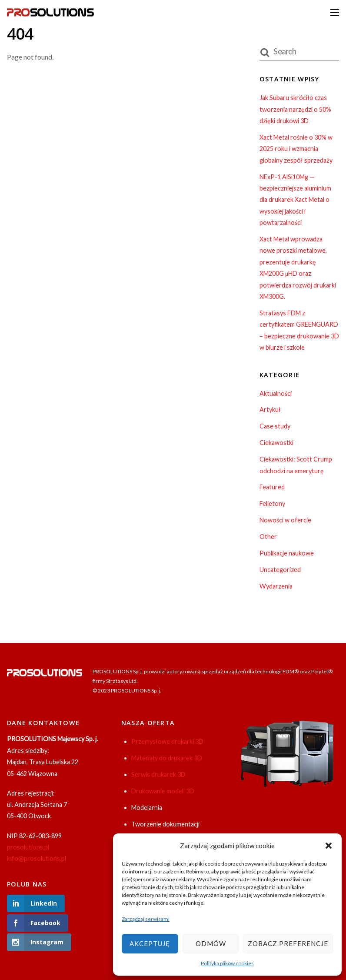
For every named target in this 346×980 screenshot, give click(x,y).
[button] (329, 846)
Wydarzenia (276, 586)
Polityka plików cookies (227, 963)
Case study (275, 426)
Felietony (272, 503)
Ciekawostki (276, 443)
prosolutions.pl (28, 847)
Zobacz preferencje (288, 943)
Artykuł (270, 410)
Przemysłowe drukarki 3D (167, 741)
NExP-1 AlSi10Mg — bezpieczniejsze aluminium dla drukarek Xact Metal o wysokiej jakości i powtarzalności (295, 200)
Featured (272, 487)
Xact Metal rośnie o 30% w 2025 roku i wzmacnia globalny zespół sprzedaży (296, 149)
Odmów (211, 943)
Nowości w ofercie (285, 520)
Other (268, 537)
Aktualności (276, 393)
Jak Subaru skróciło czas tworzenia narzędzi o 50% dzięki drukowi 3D (295, 109)
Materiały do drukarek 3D (167, 758)
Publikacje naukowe (287, 553)
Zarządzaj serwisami (146, 919)
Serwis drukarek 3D (158, 774)
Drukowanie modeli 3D (163, 791)
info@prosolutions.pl (37, 858)
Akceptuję (150, 943)
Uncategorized (280, 570)
